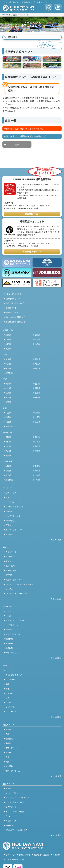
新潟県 (8, 384)
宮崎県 (38, 475)
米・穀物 (9, 766)
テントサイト (11, 712)
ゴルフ (8, 611)
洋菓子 (8, 729)
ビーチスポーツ (12, 625)
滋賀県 (38, 413)
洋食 (7, 757)
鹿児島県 (9, 480)
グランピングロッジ (14, 675)
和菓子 (8, 752)
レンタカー (10, 589)
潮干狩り (9, 575)
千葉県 (8, 368)
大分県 (8, 475)
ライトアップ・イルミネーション (19, 584)
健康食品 (9, 739)
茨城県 (8, 359)
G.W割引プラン (12, 312)
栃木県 (38, 359)
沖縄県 (38, 480)
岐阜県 (8, 397)
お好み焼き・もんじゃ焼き (16, 830)
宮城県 (38, 339)
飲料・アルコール (13, 771)
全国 (15, 15)
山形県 (38, 344)
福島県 (8, 349)
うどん (8, 816)
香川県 (8, 451)
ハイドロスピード (13, 502)
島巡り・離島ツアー (14, 580)
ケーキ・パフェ (12, 793)
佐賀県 (38, 466)
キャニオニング (12, 497)
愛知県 (8, 402)
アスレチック (11, 552)
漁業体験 (9, 639)
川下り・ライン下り (14, 530)
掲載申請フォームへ (32, 252)
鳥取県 (8, 437)
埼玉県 (38, 364)
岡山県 (8, 442)
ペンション (10, 693)
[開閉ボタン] (55, 540)
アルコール (24, 15)
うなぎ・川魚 (11, 821)
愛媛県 (38, 451)
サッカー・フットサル (15, 620)
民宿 (7, 689)
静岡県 (38, 397)
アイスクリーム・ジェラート (17, 798)
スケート (9, 629)
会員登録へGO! (32, 214)
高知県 (8, 455)
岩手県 (8, 339)
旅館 (7, 684)
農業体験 (9, 643)
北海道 (8, 335)
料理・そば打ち (12, 653)
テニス (8, 616)
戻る (17, 144)
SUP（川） (9, 511)
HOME (8, 15)
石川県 (8, 388)
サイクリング (11, 556)
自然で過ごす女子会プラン (16, 303)
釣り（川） (9, 534)
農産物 (8, 743)
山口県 (8, 446)
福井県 (38, 388)
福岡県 (8, 466)
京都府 (8, 417)
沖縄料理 (9, 825)
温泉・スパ (10, 566)
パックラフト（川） (13, 516)
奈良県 (38, 422)
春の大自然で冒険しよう (16, 317)
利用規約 (56, 855)
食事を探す (12, 37)
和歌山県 (9, 426)
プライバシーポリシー (15, 859)
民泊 (7, 698)
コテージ (9, 670)
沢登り (8, 525)
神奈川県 (9, 373)
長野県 (38, 393)
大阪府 (38, 417)
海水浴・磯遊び (12, 570)
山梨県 (8, 393)
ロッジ (8, 702)
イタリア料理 (11, 807)
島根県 (38, 437)
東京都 (38, 368)
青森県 (38, 335)
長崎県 (8, 471)
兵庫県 (8, 422)
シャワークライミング (15, 507)
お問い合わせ (24, 855)
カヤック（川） (11, 521)
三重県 (8, 413)
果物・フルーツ (12, 748)
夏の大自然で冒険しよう (16, 322)
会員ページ (10, 855)
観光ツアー (10, 561)
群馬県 (8, 364)
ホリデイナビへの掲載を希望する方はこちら (25, 136)
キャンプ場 (10, 707)
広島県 (38, 442)
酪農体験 (9, 648)
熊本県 (38, 471)
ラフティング (11, 493)
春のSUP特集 (11, 308)
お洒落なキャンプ (13, 299)
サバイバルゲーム (13, 634)
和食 (7, 762)
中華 (7, 734)
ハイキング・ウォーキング (16, 593)
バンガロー (10, 679)
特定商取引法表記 (41, 855)
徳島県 (38, 446)
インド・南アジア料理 (15, 811)
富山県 (38, 384)
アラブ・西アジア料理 (15, 802)
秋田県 (8, 344)
